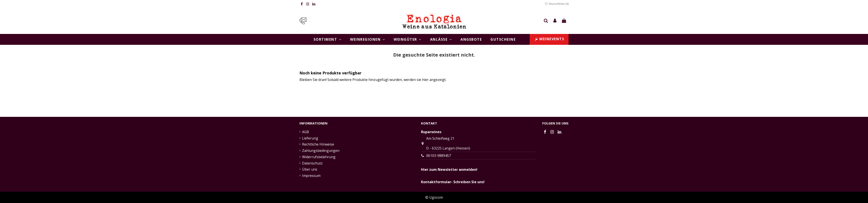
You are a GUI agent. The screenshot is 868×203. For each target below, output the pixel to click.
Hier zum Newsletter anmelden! (449, 169)
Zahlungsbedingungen (321, 151)
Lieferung (310, 138)
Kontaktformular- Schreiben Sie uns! (453, 182)
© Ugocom (434, 197)
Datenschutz (312, 163)
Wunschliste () (556, 4)
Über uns (310, 169)
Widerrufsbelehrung (319, 157)
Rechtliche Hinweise (318, 144)
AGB (306, 132)
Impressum (311, 176)
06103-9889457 (439, 156)
